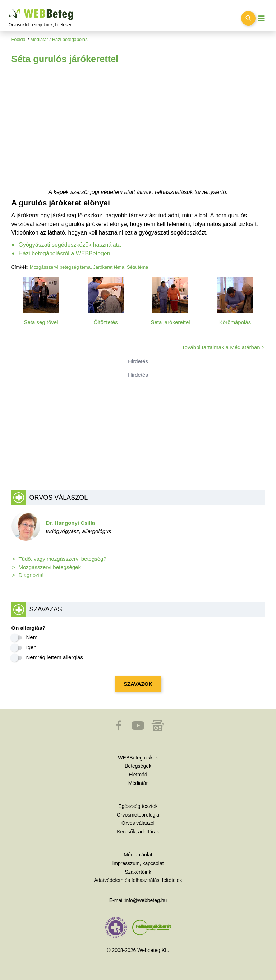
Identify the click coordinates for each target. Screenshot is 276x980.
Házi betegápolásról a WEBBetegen (65, 253)
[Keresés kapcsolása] (248, 18)
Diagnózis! (31, 575)
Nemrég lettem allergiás (55, 657)
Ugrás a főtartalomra (9, 9)
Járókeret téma (109, 267)
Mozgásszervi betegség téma (60, 267)
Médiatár (39, 39)
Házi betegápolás (70, 39)
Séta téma (137, 267)
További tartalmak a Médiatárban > (223, 347)
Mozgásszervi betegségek (50, 567)
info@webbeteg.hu (146, 900)
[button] (119, 729)
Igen (31, 647)
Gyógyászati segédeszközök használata (70, 245)
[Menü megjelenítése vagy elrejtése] (262, 19)
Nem (32, 637)
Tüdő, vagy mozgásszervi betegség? (63, 559)
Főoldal (19, 39)
